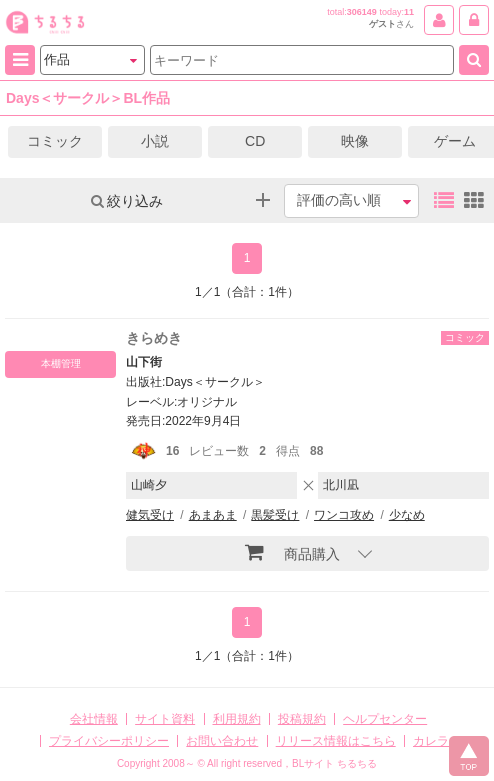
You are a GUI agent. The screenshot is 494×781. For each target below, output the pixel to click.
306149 (362, 12)
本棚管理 (61, 363)
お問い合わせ (222, 741)
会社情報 (94, 719)
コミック (55, 141)
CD (255, 141)
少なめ (407, 515)
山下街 (144, 362)
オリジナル (207, 402)
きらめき (154, 338)
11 (409, 12)
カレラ (431, 741)
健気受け (150, 515)
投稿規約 (302, 719)
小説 (155, 141)
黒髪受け (275, 515)
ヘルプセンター (385, 719)
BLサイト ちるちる (334, 763)
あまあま (213, 515)
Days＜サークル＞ (214, 382)
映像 (355, 141)
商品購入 (292, 552)
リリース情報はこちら (336, 741)
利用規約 (237, 719)
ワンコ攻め (344, 515)
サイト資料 (165, 719)
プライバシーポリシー (109, 741)
